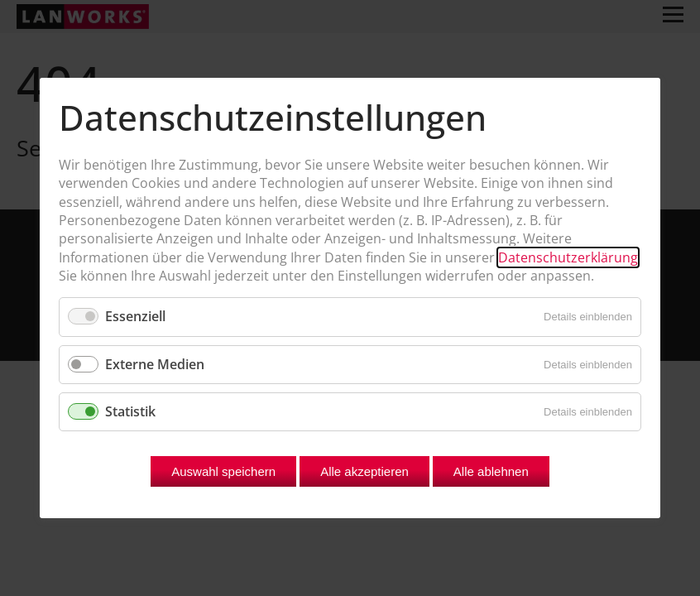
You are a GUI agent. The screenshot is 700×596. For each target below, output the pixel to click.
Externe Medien (155, 364)
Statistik (130, 411)
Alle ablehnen (491, 471)
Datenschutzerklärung (568, 257)
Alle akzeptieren (364, 471)
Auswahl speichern (223, 471)
